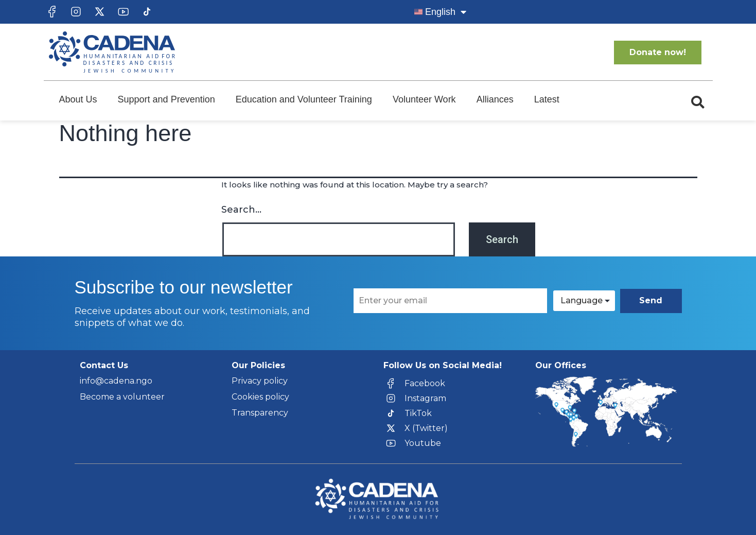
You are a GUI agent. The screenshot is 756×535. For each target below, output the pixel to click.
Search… (241, 210)
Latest (547, 99)
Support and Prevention (166, 99)
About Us (78, 99)
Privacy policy (260, 381)
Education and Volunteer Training (304, 99)
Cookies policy (260, 397)
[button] (698, 102)
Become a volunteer (122, 397)
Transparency (260, 413)
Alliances (495, 99)
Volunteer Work (424, 99)
